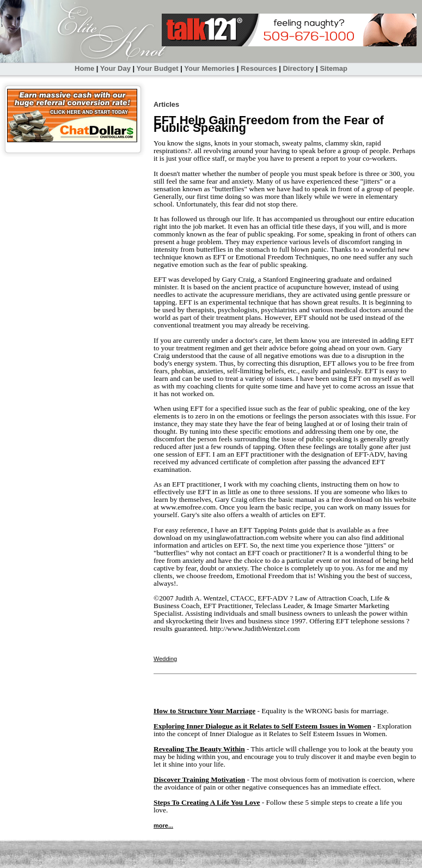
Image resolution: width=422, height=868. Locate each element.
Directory (298, 68)
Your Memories (209, 68)
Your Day (115, 68)
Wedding (165, 659)
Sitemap (334, 68)
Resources (259, 68)
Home (84, 68)
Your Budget (158, 68)
